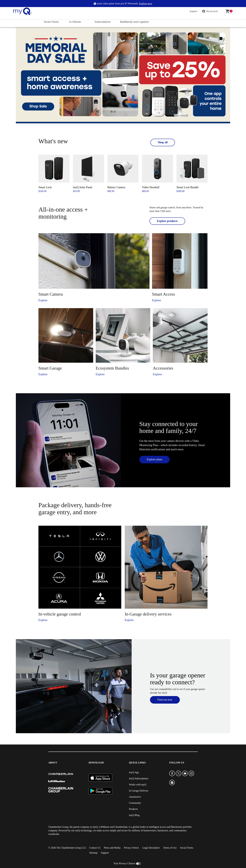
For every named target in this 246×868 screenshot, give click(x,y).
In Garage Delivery (139, 791)
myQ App (134, 772)
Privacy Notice (131, 848)
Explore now (145, 4)
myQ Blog (134, 815)
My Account (210, 11)
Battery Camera (116, 187)
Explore (43, 300)
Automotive (135, 797)
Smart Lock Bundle (188, 187)
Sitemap (93, 853)
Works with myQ (138, 785)
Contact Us (95, 848)
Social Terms (187, 848)
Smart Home (52, 22)
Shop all (163, 142)
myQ (95, 827)
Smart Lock (45, 187)
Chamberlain (121, 827)
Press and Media (112, 848)
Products (133, 809)
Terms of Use (170, 848)
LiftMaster (104, 827)
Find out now (165, 700)
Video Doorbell (151, 187)
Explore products (167, 221)
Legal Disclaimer (151, 848)
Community (135, 803)
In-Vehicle (75, 22)
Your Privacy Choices (124, 863)
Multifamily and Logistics (135, 22)
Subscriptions (103, 22)
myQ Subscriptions (139, 778)
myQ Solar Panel (83, 187)
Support (193, 11)
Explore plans (154, 459)
